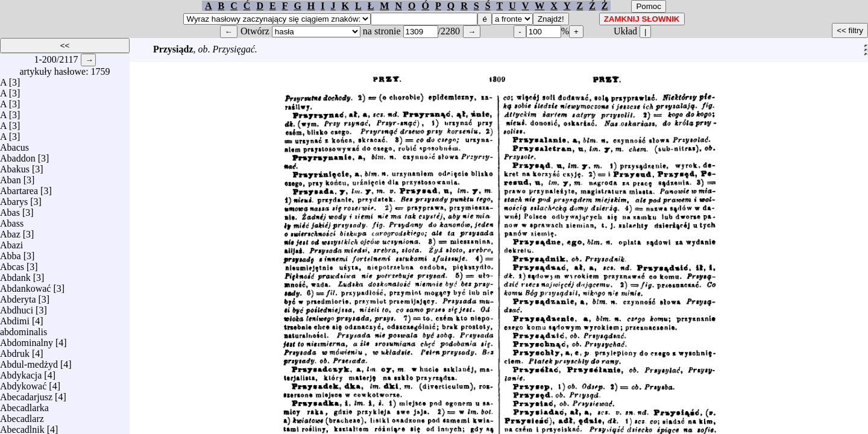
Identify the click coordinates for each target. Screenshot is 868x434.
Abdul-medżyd (29, 361)
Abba (11, 253)
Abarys (14, 199)
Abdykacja (21, 372)
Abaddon (18, 155)
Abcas (12, 264)
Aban (11, 177)
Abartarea (19, 188)
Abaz (10, 231)
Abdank (15, 275)
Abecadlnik (22, 426)
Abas (10, 209)
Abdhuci (17, 307)
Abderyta (18, 296)
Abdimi (15, 318)
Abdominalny (27, 340)
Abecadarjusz (26, 394)
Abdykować (23, 383)
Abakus (15, 166)
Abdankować (25, 285)
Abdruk (15, 351)
